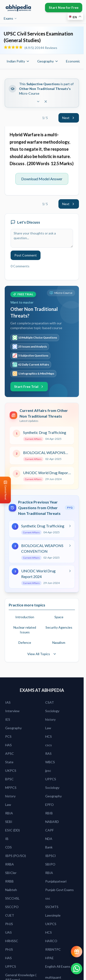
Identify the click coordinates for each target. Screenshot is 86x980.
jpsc (48, 770)
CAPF (49, 830)
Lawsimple (53, 915)
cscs (49, 745)
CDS (8, 847)
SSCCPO (12, 907)
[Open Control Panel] (4, 490)
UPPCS (51, 779)
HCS (49, 736)
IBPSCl (50, 856)
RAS (48, 753)
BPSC (9, 779)
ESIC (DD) (12, 830)
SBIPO (50, 864)
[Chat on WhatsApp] (77, 969)
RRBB (9, 881)
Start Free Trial (29, 386)
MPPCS (11, 788)
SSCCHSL (12, 898)
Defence (25, 642)
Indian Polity (18, 61)
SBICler (11, 873)
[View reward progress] (77, 952)
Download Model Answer (42, 179)
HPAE (49, 958)
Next (69, 118)
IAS (8, 702)
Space (59, 617)
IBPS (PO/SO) (16, 856)
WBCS (50, 762)
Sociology (52, 711)
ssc (48, 898)
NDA (49, 839)
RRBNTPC (53, 949)
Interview (12, 711)
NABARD (52, 822)
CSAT (50, 702)
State (9, 762)
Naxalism (59, 642)
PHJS (9, 924)
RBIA (9, 813)
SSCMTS (52, 907)
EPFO (49, 805)
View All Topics (42, 654)
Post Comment (26, 255)
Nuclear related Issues (25, 630)
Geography (48, 61)
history (50, 719)
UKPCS (11, 770)
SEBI (9, 822)
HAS (8, 745)
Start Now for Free (64, 7)
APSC (10, 753)
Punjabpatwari (56, 881)
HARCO (51, 941)
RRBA (10, 864)
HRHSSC (12, 941)
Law (48, 728)
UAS (8, 932)
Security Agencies (59, 627)
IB (7, 839)
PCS (8, 736)
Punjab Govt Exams (59, 890)
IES (8, 719)
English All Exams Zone (62, 966)
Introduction (25, 617)
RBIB (49, 813)
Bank (49, 847)
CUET (10, 915)
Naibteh (11, 890)
